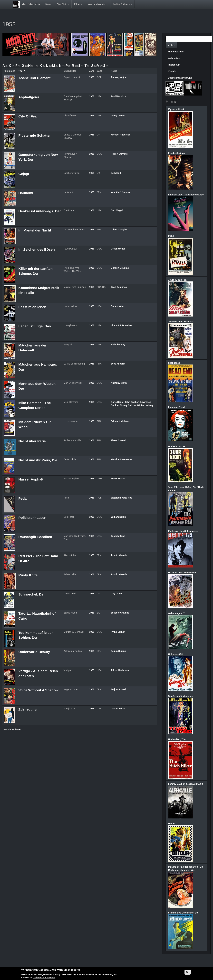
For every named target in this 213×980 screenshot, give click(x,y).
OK (188, 972)
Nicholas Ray (118, 345)
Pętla (22, 498)
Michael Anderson (121, 135)
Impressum (174, 65)
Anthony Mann (119, 383)
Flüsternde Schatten (35, 135)
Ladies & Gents (122, 4)
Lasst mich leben (32, 307)
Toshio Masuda (119, 555)
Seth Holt (116, 173)
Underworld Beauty (34, 652)
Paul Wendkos (119, 96)
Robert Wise (117, 306)
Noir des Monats (98, 4)
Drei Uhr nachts (177, 446)
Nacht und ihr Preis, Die (38, 460)
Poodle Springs (177, 153)
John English (132, 402)
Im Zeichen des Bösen (37, 249)
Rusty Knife (28, 575)
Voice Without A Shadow (38, 690)
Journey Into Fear (178, 280)
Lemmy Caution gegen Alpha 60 (185, 784)
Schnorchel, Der (32, 594)
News (48, 4)
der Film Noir (31, 4)
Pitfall (171, 236)
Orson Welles (118, 249)
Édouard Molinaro (121, 421)
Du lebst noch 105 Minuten (183, 573)
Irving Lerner (118, 115)
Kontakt (172, 71)
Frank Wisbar (118, 479)
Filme (78, 4)
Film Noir (63, 4)
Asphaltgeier (29, 97)
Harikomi (26, 193)
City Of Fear (28, 116)
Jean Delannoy (119, 287)
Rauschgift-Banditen (35, 537)
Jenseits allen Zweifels (180, 322)
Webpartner (174, 58)
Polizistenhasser (32, 518)
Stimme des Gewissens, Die (183, 913)
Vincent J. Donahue (121, 325)
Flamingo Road (176, 407)
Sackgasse (174, 363)
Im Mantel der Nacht (35, 230)
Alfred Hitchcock (120, 670)
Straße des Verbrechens (181, 696)
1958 (92, 77)
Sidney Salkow (128, 405)
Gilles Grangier (119, 230)
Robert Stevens (119, 154)
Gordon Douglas (120, 268)
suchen (171, 45)
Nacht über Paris (32, 441)
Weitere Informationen (44, 978)
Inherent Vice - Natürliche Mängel (186, 195)
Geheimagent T (176, 613)
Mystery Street (176, 109)
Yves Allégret (118, 364)
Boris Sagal (117, 402)
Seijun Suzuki (118, 651)
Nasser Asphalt (31, 479)
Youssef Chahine (120, 613)
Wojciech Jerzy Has (121, 498)
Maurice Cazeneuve (121, 459)
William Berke (118, 517)
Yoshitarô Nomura (121, 192)
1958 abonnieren (12, 730)
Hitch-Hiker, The (177, 739)
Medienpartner (176, 52)
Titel (22, 71)
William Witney (145, 405)
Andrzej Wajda (119, 77)
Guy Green (117, 594)
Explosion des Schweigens (183, 531)
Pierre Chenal (118, 440)
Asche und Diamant (34, 78)
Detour (172, 824)
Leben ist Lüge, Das (35, 326)
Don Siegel (117, 210)
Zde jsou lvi (28, 709)
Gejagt (24, 174)
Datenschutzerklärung (180, 78)
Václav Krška (118, 709)
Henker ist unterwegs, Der (40, 211)
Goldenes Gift (176, 654)
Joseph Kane (118, 536)
